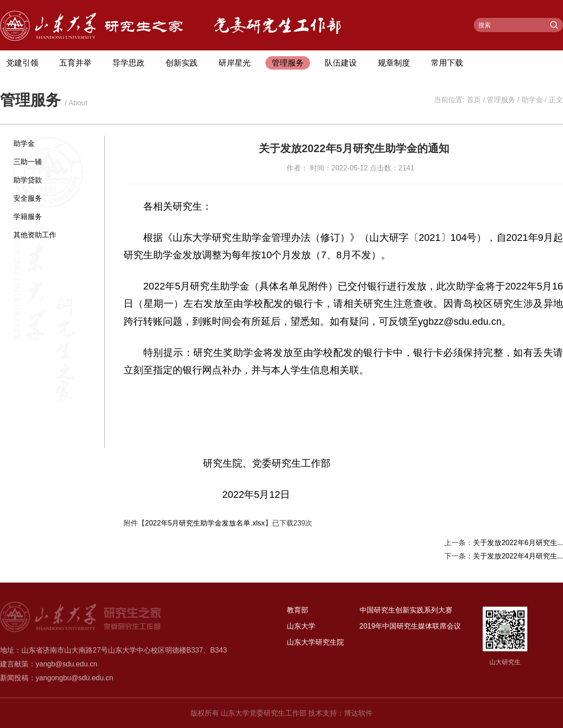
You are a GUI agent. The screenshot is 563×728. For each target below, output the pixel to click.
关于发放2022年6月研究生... (518, 543)
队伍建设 (341, 63)
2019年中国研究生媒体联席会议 (410, 626)
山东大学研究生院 (315, 642)
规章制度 (394, 63)
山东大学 (301, 626)
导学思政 (128, 63)
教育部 (298, 610)
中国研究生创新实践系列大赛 (406, 610)
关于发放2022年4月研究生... (518, 556)
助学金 (532, 100)
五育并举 (75, 63)
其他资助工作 (35, 235)
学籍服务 (28, 217)
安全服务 (28, 198)
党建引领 (22, 63)
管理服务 (288, 63)
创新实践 (182, 63)
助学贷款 (28, 180)
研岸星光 (235, 63)
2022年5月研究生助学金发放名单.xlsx (205, 523)
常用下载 (447, 63)
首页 (474, 100)
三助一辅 (28, 162)
